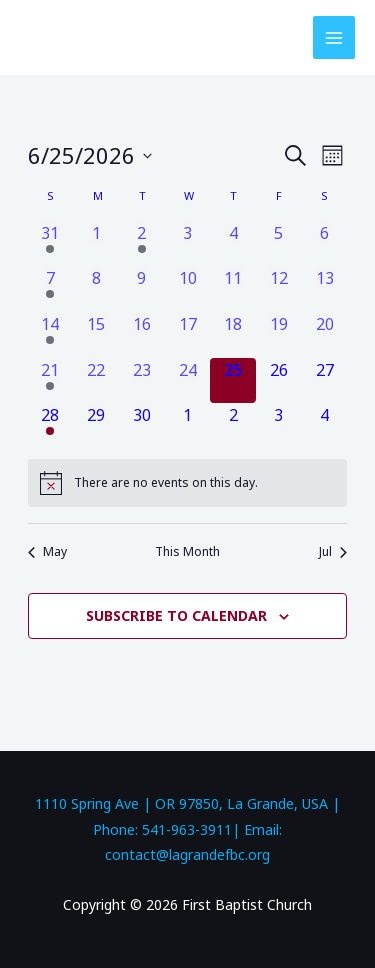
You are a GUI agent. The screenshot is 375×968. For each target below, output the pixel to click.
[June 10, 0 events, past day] (188, 289)
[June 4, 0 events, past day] (233, 244)
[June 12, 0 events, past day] (279, 289)
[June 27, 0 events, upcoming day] (325, 381)
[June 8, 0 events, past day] (96, 289)
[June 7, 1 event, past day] (51, 289)
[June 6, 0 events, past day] (325, 244)
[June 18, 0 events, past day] (233, 335)
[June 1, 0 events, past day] (96, 244)
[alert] (188, 483)
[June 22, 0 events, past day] (96, 381)
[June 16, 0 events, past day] (142, 335)
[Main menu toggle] (334, 37)
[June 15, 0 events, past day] (96, 335)
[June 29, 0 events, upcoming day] (96, 426)
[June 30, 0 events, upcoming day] (142, 426)
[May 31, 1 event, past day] (51, 244)
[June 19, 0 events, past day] (279, 335)
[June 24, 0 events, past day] (188, 381)
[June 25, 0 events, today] (233, 381)
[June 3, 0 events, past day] (188, 244)
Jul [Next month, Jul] (333, 552)
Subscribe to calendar (176, 615)
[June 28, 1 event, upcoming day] (51, 426)
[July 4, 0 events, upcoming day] (325, 426)
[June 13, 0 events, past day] (325, 289)
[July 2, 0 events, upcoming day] (233, 426)
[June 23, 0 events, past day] (142, 381)
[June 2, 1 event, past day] (142, 244)
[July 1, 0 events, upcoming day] (188, 426)
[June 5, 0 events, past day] (279, 244)
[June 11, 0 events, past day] (233, 289)
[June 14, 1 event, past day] (51, 335)
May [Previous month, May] (47, 552)
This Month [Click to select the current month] (187, 552)
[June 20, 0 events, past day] (325, 335)
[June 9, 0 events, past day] (142, 289)
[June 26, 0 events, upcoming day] (279, 381)
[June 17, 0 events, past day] (188, 335)
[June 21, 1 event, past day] (51, 381)
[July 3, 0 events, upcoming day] (279, 426)
